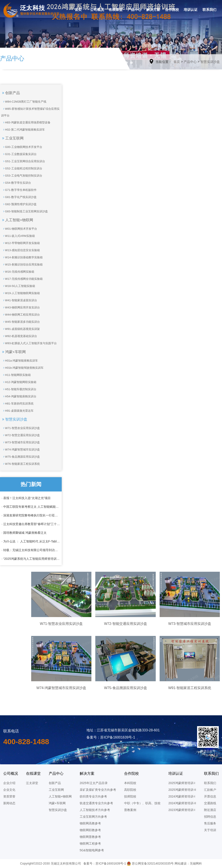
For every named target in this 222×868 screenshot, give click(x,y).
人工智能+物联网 (18, 220)
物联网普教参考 (90, 837)
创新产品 (11, 93)
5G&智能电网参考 (92, 850)
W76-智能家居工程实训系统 (20, 464)
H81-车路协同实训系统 (17, 404)
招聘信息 (210, 817)
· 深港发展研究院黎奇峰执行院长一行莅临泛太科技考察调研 (31, 515)
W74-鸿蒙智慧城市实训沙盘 (20, 450)
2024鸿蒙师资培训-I (182, 796)
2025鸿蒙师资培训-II (182, 790)
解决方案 (153, 10)
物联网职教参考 (90, 830)
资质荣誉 (9, 796)
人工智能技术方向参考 (95, 810)
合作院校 (172, 10)
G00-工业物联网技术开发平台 (22, 147)
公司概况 (97, 10)
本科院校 (130, 783)
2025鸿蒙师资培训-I (182, 783)
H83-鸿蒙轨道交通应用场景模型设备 (26, 122)
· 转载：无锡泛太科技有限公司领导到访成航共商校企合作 (31, 550)
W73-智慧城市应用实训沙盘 (20, 442)
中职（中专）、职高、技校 (142, 803)
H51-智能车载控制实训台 (19, 389)
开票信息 (210, 796)
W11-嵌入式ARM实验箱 (18, 236)
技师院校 (130, 796)
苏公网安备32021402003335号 (150, 863)
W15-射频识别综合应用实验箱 (22, 264)
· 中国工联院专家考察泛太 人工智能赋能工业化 (31, 507)
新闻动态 (9, 803)
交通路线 (210, 803)
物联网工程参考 (90, 843)
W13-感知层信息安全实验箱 (20, 250)
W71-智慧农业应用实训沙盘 (20, 428)
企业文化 (9, 790)
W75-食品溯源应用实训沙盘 (20, 457)
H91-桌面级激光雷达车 (17, 411)
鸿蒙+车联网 (14, 352)
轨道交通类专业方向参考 (96, 803)
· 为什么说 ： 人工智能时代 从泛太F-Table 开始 (31, 541)
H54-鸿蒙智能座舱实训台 (19, 396)
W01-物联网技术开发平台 (19, 229)
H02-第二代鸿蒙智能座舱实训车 (23, 130)
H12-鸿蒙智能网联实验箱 (19, 382)
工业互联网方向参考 (93, 817)
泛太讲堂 (32, 783)
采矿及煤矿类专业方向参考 (98, 790)
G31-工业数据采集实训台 (19, 154)
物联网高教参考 (90, 823)
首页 (78, 10)
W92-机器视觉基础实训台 (19, 336)
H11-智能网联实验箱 (16, 375)
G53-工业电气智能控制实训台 (22, 176)
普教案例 (130, 810)
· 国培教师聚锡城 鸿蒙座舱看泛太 (24, 533)
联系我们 (209, 10)
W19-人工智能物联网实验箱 (20, 293)
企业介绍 (9, 783)
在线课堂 (116, 10)
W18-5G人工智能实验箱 (18, 286)
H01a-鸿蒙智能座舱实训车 (19, 361)
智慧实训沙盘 (210, 62)
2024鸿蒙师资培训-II (182, 803)
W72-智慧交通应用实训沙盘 (20, 435)
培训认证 (191, 10)
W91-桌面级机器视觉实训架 (20, 329)
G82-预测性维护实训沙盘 (19, 204)
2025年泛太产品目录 (94, 783)
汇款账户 (210, 790)
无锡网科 (196, 863)
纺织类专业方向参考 (93, 796)
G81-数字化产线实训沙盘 (19, 197)
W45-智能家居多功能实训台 (20, 322)
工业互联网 (13, 138)
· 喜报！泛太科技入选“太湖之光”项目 (26, 498)
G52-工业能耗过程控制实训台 (22, 168)
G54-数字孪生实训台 (16, 183)
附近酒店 (210, 810)
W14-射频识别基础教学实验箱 (22, 257)
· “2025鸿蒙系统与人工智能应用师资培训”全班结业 (31, 559)
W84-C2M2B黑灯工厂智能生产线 (24, 102)
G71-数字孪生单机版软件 (19, 190)
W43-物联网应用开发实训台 (20, 307)
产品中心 (134, 10)
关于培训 (210, 830)
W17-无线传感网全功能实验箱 (22, 279)
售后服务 (210, 823)
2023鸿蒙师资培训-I (182, 810)
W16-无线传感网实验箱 (18, 272)
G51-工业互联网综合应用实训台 (23, 161)
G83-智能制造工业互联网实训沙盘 (24, 211)
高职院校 (130, 790)
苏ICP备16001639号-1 (111, 863)
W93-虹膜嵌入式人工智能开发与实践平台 (29, 343)
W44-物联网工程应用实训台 (20, 315)
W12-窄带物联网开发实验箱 (20, 243)
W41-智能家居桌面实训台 (19, 300)
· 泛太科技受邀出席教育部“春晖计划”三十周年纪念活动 (31, 524)
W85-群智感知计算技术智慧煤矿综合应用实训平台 (30, 111)
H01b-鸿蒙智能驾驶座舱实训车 (22, 368)
